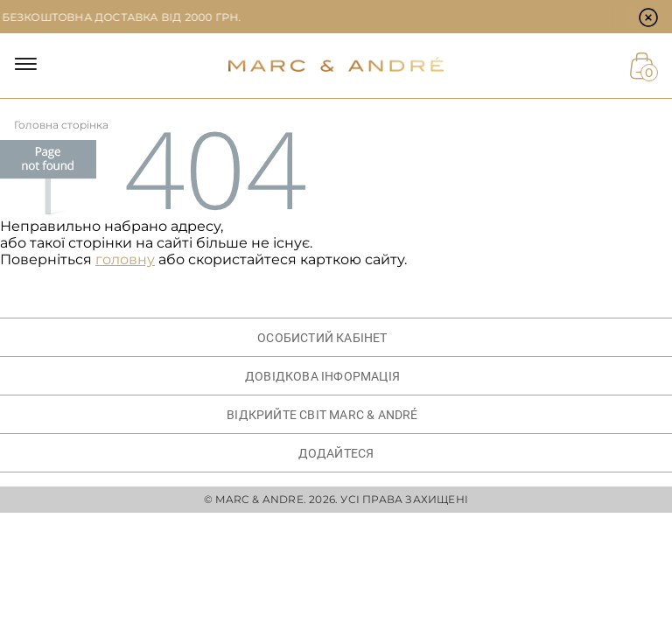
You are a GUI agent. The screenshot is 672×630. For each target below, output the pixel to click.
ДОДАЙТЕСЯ (336, 453)
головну (125, 259)
